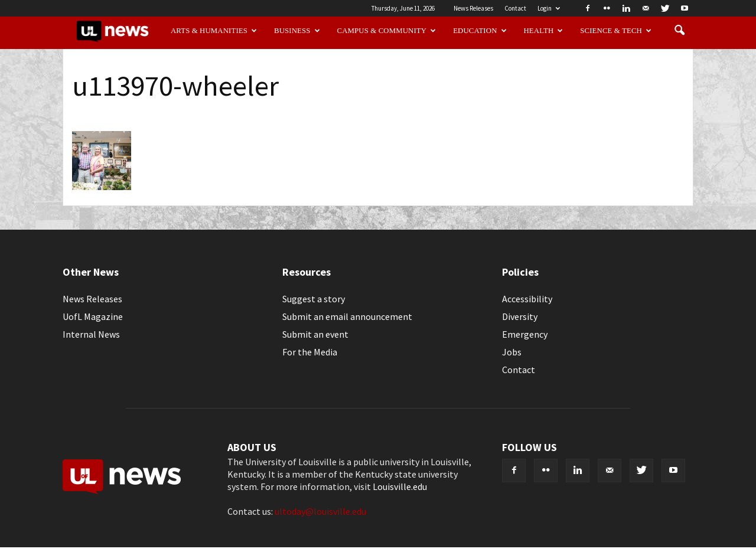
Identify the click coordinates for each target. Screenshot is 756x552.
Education (480, 31)
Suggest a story (314, 299)
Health (544, 31)
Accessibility (527, 299)
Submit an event (315, 334)
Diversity (520, 316)
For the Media (310, 352)
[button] (679, 31)
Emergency (525, 334)
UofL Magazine (93, 316)
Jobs (512, 352)
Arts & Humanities (214, 31)
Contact (515, 8)
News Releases (473, 8)
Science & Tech (616, 31)
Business (297, 31)
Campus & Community (387, 31)
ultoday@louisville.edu (320, 511)
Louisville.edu (400, 486)
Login (549, 8)
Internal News (91, 334)
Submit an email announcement (347, 316)
